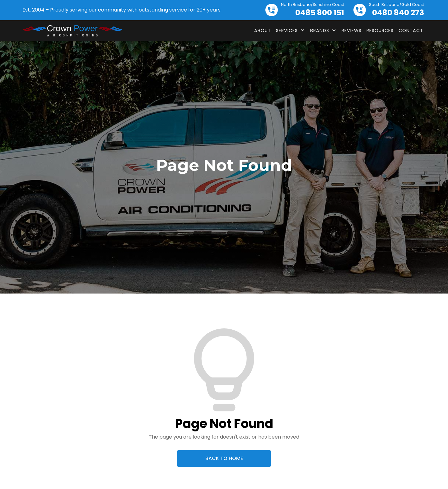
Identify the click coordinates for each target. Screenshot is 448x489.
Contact (411, 31)
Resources (380, 31)
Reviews (352, 31)
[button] (291, 31)
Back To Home (224, 458)
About (263, 31)
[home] (72, 31)
